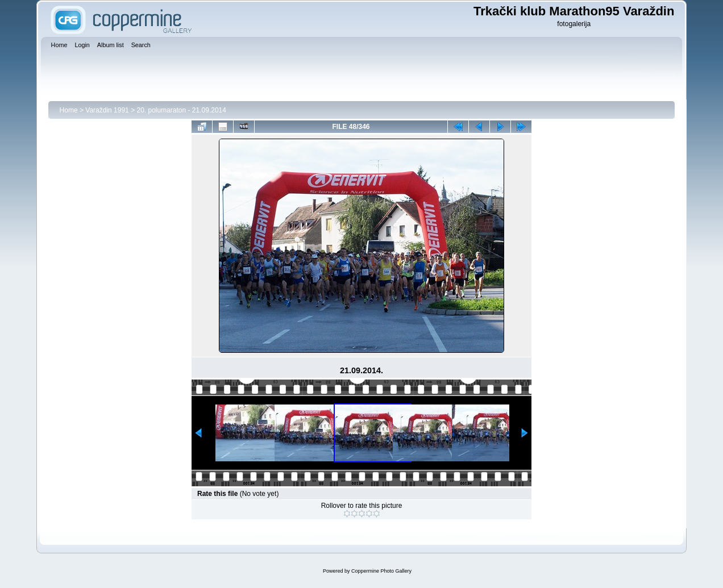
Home (69, 110)
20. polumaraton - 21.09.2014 (181, 110)
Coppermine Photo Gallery (381, 571)
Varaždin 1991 (107, 110)
